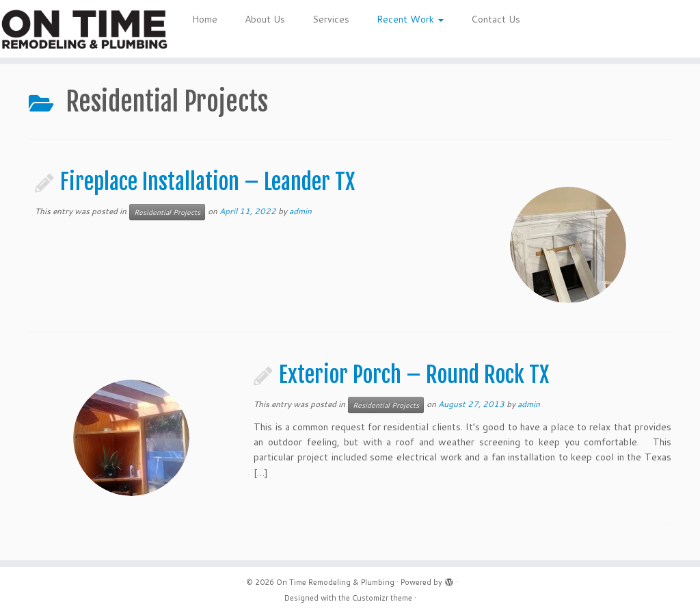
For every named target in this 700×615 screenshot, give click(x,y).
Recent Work (410, 19)
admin (300, 211)
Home (205, 19)
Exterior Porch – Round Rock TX (414, 375)
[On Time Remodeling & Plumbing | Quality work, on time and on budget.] (82, 29)
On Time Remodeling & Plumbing (335, 582)
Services (331, 19)
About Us (265, 19)
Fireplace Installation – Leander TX (207, 182)
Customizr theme (382, 598)
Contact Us (496, 19)
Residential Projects (167, 212)
